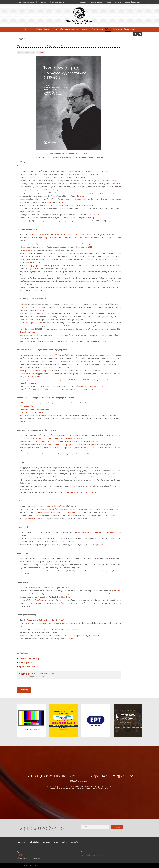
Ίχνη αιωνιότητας (56, 153)
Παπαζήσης (114, 180)
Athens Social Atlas (27, 406)
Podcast (23, 304)
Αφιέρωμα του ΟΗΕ (27, 250)
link (55, 632)
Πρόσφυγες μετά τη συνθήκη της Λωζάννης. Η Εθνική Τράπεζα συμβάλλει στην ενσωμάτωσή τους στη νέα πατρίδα (71, 266)
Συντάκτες (83, 2)
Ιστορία (42, 53)
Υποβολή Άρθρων (96, 2)
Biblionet (61, 202)
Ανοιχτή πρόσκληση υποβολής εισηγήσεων (36, 371)
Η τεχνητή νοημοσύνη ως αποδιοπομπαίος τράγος (52, 515)
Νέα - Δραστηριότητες (69, 29)
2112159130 (21, 855)
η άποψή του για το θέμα (107, 474)
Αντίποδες (29, 489)
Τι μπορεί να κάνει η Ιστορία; (31, 519)
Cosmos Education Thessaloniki (31, 412)
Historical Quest (94, 215)
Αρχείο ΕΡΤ (82, 571)
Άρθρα (108, 29)
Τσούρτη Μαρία (26, 662)
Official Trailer (66, 597)
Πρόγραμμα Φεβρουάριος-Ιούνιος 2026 (89, 386)
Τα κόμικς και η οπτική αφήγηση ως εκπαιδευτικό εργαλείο (43, 380)
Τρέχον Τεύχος (42, 29)
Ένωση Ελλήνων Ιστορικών (34, 377)
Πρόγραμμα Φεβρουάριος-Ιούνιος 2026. (79, 389)
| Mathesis (24, 403)
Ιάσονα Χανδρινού (40, 438)
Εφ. (77, 247)
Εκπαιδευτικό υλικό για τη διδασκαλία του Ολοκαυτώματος (72, 244)
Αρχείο (54, 29)
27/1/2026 (88, 247)
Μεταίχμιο (57, 190)
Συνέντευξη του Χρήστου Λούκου (32, 313)
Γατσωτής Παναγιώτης (29, 658)
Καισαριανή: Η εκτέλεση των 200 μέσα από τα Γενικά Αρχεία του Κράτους (46, 454)
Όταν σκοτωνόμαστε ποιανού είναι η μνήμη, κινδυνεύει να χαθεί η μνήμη (67, 445)
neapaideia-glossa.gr (29, 865)
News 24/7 (41, 310)
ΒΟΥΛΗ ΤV (37, 284)
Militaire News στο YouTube (83, 468)
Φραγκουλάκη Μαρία (28, 666)
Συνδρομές (108, 2)
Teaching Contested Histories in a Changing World (45, 620)
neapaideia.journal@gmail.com (92, 855)
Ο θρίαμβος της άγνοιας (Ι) (43, 600)
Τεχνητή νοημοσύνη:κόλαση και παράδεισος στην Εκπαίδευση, (58, 512)
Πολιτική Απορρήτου (122, 2)
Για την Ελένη (41, 238)
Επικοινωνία (79, 34)
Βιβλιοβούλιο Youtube (28, 332)
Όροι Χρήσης (137, 2)
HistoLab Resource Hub (41, 409)
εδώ (115, 221)
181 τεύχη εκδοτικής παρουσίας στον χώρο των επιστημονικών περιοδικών (79, 778)
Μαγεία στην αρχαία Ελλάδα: (30, 323)
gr (69, 561)
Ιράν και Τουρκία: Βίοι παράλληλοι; (53, 506)
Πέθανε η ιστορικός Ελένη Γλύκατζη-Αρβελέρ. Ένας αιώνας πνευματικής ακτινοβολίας (61, 235)
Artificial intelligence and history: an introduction (37, 635)
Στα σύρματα (47, 272)
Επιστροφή (24, 690)
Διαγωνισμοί (130, 29)
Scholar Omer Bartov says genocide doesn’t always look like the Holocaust (53, 629)
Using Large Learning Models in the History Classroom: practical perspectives (49, 623)
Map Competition (57, 415)
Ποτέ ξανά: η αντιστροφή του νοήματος (79, 509)
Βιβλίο (113, 184)
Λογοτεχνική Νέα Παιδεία (92, 29)
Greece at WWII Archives (112, 435)
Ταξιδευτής (48, 202)
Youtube (32, 262)
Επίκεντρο (80, 196)
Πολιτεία (44, 211)
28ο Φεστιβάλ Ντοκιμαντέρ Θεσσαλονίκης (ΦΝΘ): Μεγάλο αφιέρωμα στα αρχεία (49, 287)
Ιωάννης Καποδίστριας (44, 603)
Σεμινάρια (117, 29)
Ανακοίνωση (24, 441)
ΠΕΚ (106, 171)
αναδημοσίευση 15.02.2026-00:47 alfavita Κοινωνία (65, 438)
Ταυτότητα (29, 29)
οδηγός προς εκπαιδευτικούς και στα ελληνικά (80, 492)
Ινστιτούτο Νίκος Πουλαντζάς (31, 389)
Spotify (22, 335)
